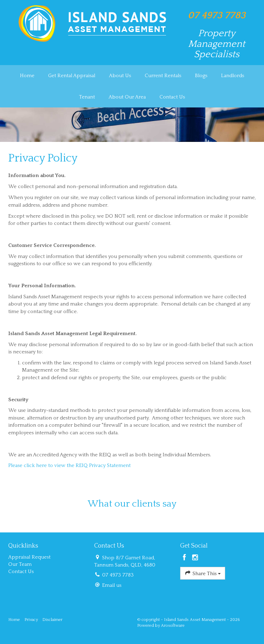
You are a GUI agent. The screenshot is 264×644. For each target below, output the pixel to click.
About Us (120, 76)
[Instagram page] (195, 558)
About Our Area (127, 97)
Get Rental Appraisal (72, 76)
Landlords (233, 76)
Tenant (87, 97)
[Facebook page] (185, 558)
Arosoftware (173, 626)
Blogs (201, 76)
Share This (203, 573)
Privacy (31, 620)
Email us (112, 585)
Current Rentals (163, 76)
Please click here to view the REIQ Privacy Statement (69, 465)
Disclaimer (52, 620)
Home (27, 76)
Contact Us (172, 97)
